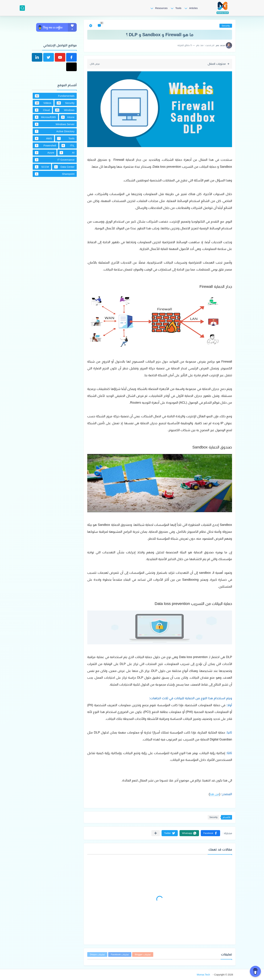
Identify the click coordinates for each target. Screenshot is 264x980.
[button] (210, 833)
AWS (43, 138)
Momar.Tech (203, 975)
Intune (68, 117)
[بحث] (22, 8)
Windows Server (55, 124)
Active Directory (55, 131)
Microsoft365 (45, 117)
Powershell (46, 146)
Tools (178, 8)
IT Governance (55, 160)
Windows (65, 110)
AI (67, 153)
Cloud (42, 110)
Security (226, 26)
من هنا (214, 794)
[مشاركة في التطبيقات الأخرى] (156, 833)
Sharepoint (55, 174)
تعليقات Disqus (97, 954)
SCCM (42, 167)
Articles (193, 8)
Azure (45, 153)
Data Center (64, 167)
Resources (161, 8)
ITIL (68, 146)
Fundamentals (55, 96)
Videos (43, 103)
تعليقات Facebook (120, 954)
